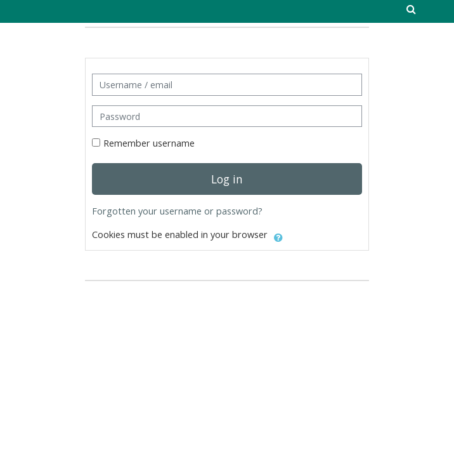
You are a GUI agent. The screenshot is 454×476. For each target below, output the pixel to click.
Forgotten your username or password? (177, 211)
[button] (278, 235)
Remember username (149, 143)
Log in (227, 179)
